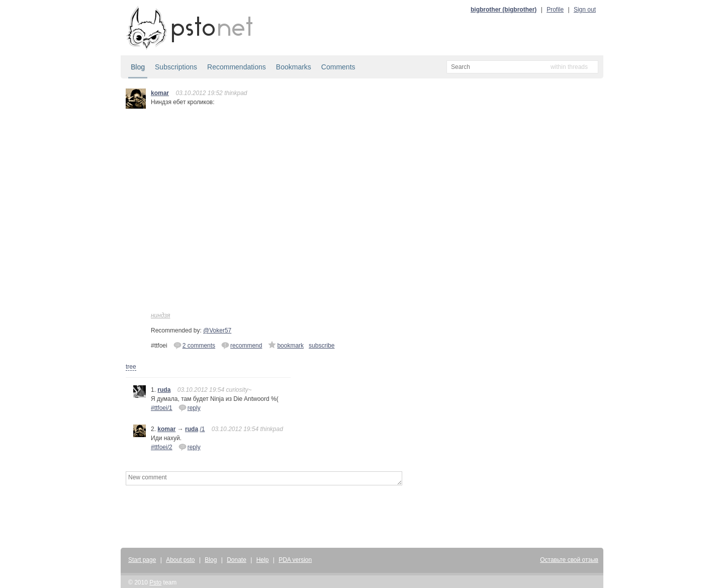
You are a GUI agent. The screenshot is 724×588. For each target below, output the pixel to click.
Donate (237, 560)
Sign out (585, 10)
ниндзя (161, 315)
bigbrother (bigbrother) (504, 10)
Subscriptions (176, 67)
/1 (202, 429)
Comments (338, 67)
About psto (180, 560)
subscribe (322, 346)
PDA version (295, 560)
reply (190, 407)
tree (131, 367)
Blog (138, 67)
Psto (155, 582)
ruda (164, 390)
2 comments (194, 345)
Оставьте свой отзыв (569, 560)
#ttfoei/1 (162, 408)
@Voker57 (217, 330)
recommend (242, 345)
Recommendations (237, 67)
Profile (555, 10)
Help (263, 560)
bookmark (286, 345)
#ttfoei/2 (162, 447)
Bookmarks (294, 67)
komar (160, 93)
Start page (142, 560)
